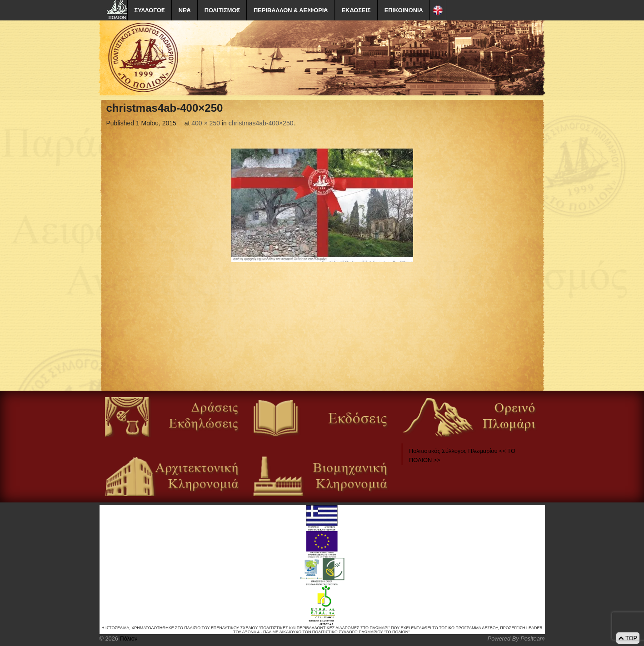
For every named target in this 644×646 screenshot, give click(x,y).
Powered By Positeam (516, 639)
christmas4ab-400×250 (261, 123)
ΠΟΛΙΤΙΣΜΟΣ (222, 10)
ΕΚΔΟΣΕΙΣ (356, 10)
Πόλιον (128, 639)
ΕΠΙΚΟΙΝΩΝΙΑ (404, 10)
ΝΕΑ (185, 10)
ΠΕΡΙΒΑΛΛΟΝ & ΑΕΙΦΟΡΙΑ (291, 10)
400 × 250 (206, 123)
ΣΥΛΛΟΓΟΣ (150, 10)
